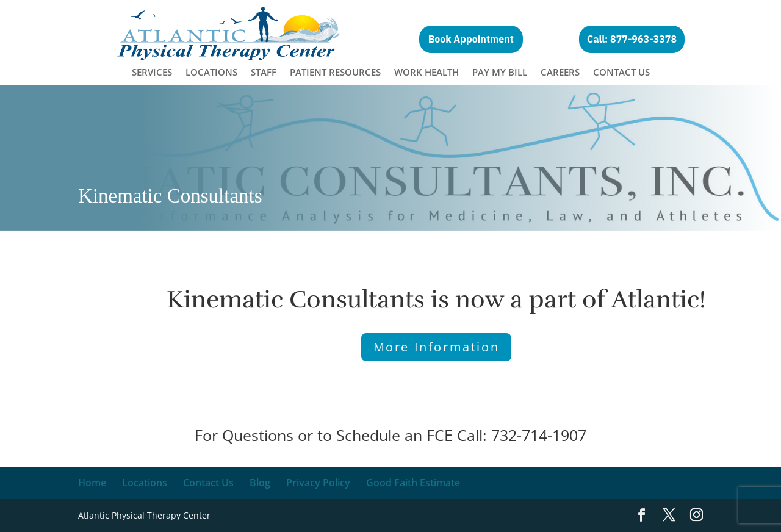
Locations (211, 73)
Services (152, 73)
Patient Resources (335, 73)
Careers (560, 73)
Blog (260, 483)
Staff (264, 73)
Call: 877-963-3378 (632, 39)
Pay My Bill (500, 73)
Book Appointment (471, 39)
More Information (437, 347)
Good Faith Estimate (413, 483)
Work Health (426, 73)
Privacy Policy (318, 483)
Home (92, 483)
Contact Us (621, 73)
